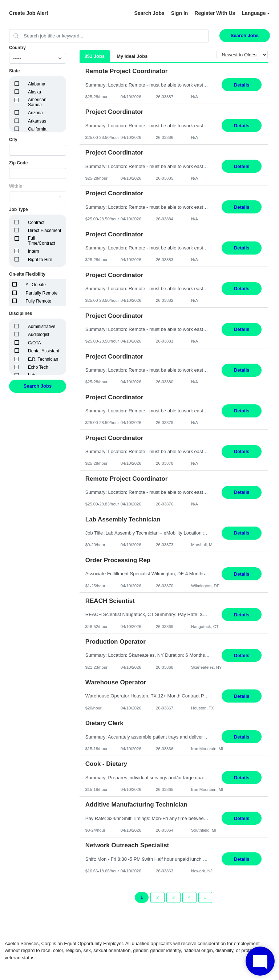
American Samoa (37, 102)
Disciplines (21, 313)
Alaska (35, 92)
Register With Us (215, 13)
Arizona (35, 113)
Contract (36, 223)
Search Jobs (149, 13)
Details (242, 85)
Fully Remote (39, 301)
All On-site (36, 285)
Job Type (19, 209)
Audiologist (39, 335)
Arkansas (37, 121)
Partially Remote (42, 293)
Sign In (180, 13)
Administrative (42, 327)
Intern (34, 251)
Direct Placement (45, 231)
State (14, 71)
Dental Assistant (44, 351)
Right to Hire (40, 260)
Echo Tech (38, 367)
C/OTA (35, 343)
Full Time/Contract (42, 241)
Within (16, 186)
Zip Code (18, 163)
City (13, 140)
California (37, 129)
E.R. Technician (43, 359)
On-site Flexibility (27, 274)
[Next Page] (205, 897)
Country (17, 48)
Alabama (37, 84)
